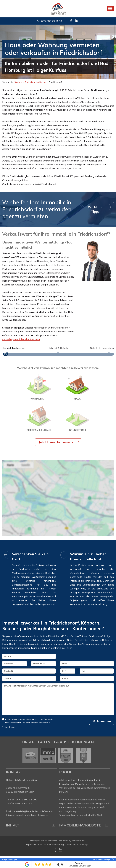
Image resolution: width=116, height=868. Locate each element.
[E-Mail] (87, 680)
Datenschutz (72, 846)
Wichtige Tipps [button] (95, 209)
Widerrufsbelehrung (54, 846)
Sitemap (84, 846)
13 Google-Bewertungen (80, 866)
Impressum (31, 846)
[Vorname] (14, 665)
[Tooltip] (112, 860)
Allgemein (14, 348)
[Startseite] (58, 9)
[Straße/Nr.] (29, 673)
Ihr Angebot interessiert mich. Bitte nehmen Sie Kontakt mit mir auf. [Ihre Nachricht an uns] (58, 701)
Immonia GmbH (79, 842)
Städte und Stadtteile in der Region (30, 82)
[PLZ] (68, 673)
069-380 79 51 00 (52, 21)
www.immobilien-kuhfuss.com (32, 817)
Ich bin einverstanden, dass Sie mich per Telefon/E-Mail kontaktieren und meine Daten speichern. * (28, 723)
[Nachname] (43, 665)
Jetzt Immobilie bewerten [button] (57, 444)
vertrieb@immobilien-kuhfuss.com (21, 339)
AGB (40, 846)
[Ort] (97, 673)
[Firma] (87, 665)
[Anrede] (29, 658)
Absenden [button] (104, 723)
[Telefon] (29, 680)
